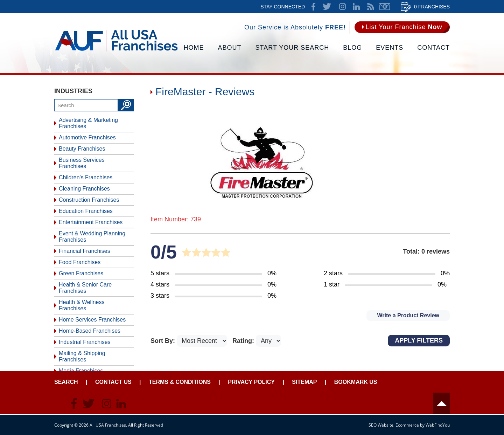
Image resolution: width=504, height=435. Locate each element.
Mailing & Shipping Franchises (82, 356)
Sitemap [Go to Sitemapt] (304, 382)
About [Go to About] (230, 48)
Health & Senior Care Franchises (85, 288)
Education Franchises (86, 211)
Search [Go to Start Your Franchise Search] (66, 382)
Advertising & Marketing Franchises (88, 123)
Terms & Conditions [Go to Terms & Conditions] (180, 382)
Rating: (244, 341)
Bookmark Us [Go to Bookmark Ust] (356, 382)
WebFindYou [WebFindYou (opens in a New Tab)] (438, 425)
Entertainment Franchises (91, 222)
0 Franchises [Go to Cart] (432, 7)
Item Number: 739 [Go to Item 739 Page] (176, 219)
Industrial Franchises (85, 342)
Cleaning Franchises (84, 189)
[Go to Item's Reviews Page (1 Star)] (387, 285)
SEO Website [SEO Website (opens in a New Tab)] (381, 425)
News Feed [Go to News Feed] (371, 7)
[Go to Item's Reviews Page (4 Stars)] (213, 285)
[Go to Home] (116, 51)
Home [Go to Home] (194, 48)
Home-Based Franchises (90, 331)
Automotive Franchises (87, 137)
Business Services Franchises (82, 163)
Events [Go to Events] (390, 48)
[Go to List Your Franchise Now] (402, 27)
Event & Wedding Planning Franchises (92, 237)
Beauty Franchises (82, 149)
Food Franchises (80, 262)
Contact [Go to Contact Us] (433, 48)
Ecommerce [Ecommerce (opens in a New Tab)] (407, 425)
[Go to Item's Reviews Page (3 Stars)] (213, 296)
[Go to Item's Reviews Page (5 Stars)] (213, 274)
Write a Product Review (408, 315)
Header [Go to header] (442, 403)
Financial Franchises (85, 251)
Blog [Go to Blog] (352, 48)
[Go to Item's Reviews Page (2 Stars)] (387, 274)
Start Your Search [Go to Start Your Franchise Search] (292, 48)
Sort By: (164, 341)
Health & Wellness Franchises (82, 305)
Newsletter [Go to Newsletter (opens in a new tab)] (385, 7)
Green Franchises (81, 273)
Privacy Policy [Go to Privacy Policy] (251, 382)
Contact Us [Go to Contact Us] (113, 382)
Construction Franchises (89, 200)
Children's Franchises (86, 177)
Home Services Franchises (92, 320)
